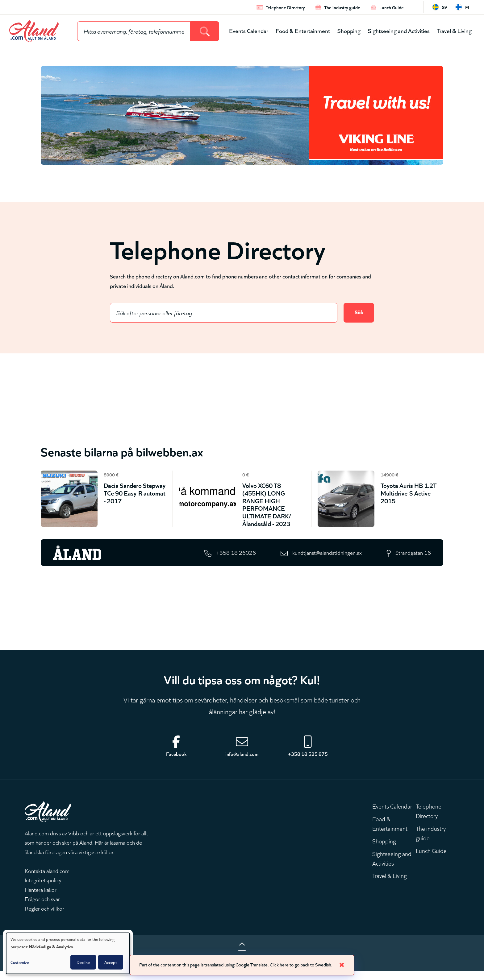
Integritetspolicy (43, 887)
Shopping (349, 30)
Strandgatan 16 (412, 559)
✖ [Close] (348, 964)
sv (445, 7)
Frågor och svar (42, 906)
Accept (111, 962)
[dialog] (68, 953)
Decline (83, 962)
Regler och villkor (44, 916)
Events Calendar (249, 30)
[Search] (205, 31)
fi (467, 7)
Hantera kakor (41, 897)
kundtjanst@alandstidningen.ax (322, 559)
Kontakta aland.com (47, 878)
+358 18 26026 (227, 559)
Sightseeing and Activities (399, 30)
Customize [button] (20, 962)
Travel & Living (454, 30)
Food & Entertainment (303, 30)
